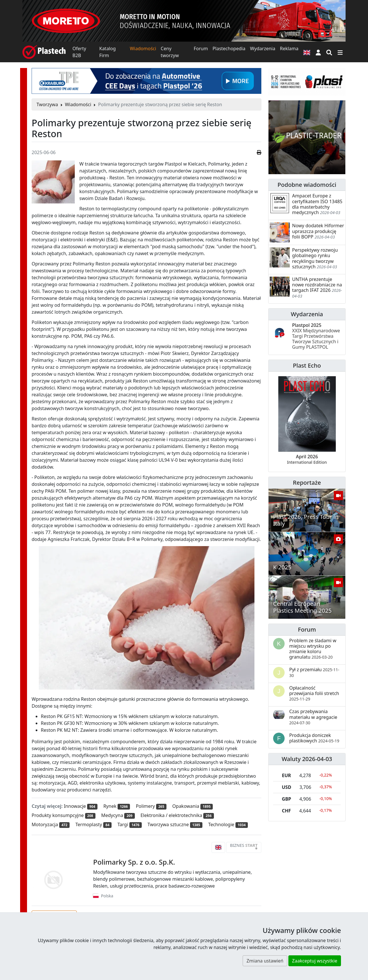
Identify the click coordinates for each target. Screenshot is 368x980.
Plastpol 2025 (316, 336)
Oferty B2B (79, 52)
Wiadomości (143, 48)
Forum (201, 48)
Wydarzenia (262, 48)
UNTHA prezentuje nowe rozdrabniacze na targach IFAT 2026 (317, 285)
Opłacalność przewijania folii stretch (314, 693)
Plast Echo (307, 365)
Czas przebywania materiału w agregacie (313, 717)
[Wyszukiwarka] (329, 52)
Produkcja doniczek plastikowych (314, 738)
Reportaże (307, 483)
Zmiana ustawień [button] (265, 961)
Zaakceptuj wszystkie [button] (315, 961)
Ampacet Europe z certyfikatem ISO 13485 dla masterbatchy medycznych (317, 204)
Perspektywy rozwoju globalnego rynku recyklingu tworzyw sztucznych (315, 258)
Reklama (289, 48)
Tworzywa (47, 104)
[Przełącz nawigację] (340, 52)
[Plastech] (44, 52)
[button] (318, 52)
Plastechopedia (229, 48)
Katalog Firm (107, 52)
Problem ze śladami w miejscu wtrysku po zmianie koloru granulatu (313, 649)
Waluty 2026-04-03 (307, 759)
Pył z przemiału (314, 672)
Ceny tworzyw (170, 52)
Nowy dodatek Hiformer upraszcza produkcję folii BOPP (318, 231)
